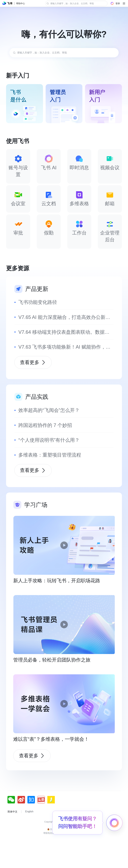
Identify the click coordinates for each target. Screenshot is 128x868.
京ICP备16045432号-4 (64, 845)
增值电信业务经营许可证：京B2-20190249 (64, 852)
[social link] (12, 819)
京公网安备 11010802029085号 (64, 849)
